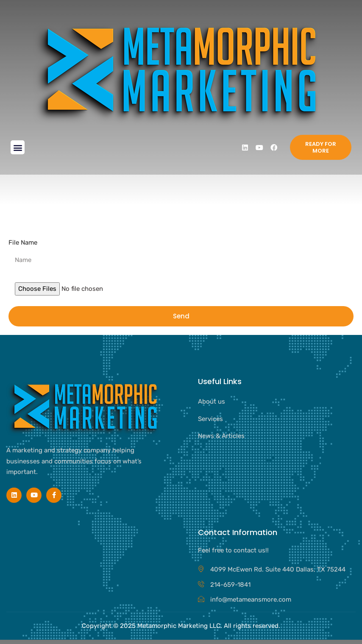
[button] (18, 147)
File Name (23, 243)
